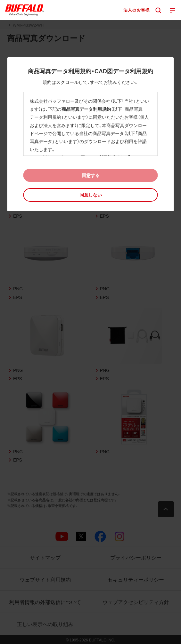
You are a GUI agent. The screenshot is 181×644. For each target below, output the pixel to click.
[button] (90, 195)
